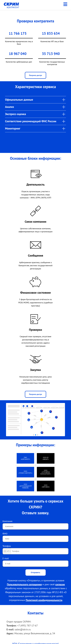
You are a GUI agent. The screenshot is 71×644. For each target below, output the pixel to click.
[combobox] (7, 551)
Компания (7, 521)
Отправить (35, 572)
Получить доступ (35, 75)
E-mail (6, 558)
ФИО (5, 534)
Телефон (7, 546)
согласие (60, 584)
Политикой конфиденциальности (44, 600)
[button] (34, 435)
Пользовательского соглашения (24, 584)
